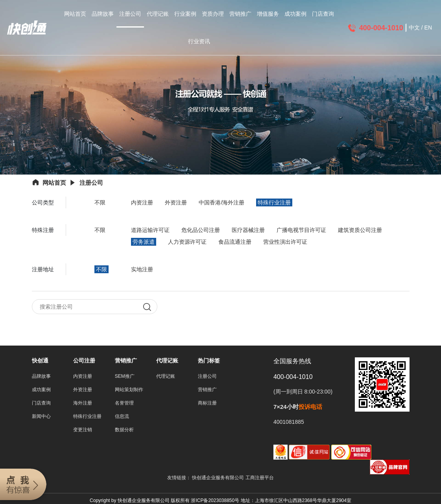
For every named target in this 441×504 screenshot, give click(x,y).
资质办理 (213, 14)
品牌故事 (103, 14)
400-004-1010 (381, 28)
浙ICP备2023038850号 (215, 500)
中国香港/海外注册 (221, 202)
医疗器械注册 (248, 230)
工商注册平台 (260, 478)
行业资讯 (199, 41)
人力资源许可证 (187, 242)
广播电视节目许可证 (301, 230)
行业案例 (185, 14)
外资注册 (176, 202)
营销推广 (240, 14)
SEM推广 (125, 376)
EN (428, 28)
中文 (414, 28)
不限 (100, 202)
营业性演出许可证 (285, 242)
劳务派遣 (144, 242)
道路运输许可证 (150, 230)
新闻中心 (41, 416)
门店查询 (323, 14)
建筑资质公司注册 (360, 230)
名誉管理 (124, 403)
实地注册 (142, 269)
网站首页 (75, 14)
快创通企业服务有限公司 (219, 478)
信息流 (122, 416)
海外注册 (83, 403)
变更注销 (83, 430)
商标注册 (207, 403)
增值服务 (268, 14)
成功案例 (295, 14)
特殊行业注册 (274, 202)
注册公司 (130, 14)
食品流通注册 (235, 242)
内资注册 (142, 202)
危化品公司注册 (201, 230)
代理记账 (158, 14)
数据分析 (124, 430)
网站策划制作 (129, 390)
